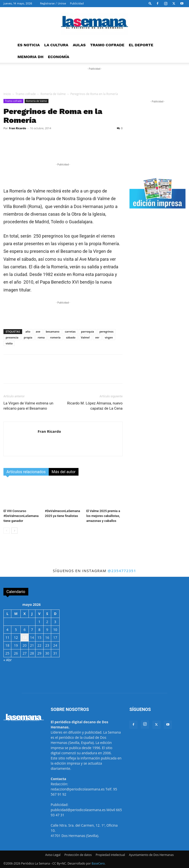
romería (55, 337)
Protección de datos (78, 855)
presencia (12, 337)
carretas (70, 331)
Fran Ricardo (18, 128)
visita (9, 343)
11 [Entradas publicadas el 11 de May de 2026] (7, 637)
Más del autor (64, 472)
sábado (71, 337)
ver (97, 337)
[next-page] (14, 531)
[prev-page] (7, 531)
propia (28, 337)
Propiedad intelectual (110, 855)
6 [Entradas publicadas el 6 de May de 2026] (25, 630)
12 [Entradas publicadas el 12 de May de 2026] (16, 637)
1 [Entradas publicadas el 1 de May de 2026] (39, 622)
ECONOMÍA (59, 57)
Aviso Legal (53, 855)
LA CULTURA (56, 45)
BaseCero (98, 863)
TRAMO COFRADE (107, 45)
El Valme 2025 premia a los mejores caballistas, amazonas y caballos (103, 516)
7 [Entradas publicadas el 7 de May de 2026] (32, 630)
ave (38, 331)
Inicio (7, 94)
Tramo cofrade (26, 94)
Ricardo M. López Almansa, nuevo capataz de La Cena (95, 406)
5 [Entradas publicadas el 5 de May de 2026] (16, 630)
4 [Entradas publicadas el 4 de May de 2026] (7, 630)
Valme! (85, 337)
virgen (109, 337)
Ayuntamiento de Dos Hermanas (151, 855)
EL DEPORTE (141, 45)
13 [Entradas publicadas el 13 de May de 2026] (25, 637)
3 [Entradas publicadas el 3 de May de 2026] (55, 622)
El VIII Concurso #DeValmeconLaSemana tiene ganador (21, 516)
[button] (150, 3)
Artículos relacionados (26, 472)
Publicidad (77, 4)
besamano (53, 331)
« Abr (8, 660)
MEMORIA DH (31, 57)
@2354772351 (122, 571)
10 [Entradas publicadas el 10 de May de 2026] (55, 630)
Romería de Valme (53, 94)
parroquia (87, 331)
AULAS (79, 45)
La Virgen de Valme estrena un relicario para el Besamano (28, 406)
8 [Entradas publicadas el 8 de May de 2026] (39, 630)
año (28, 331)
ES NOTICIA (29, 45)
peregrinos (106, 331)
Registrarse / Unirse (53, 4)
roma (41, 337)
